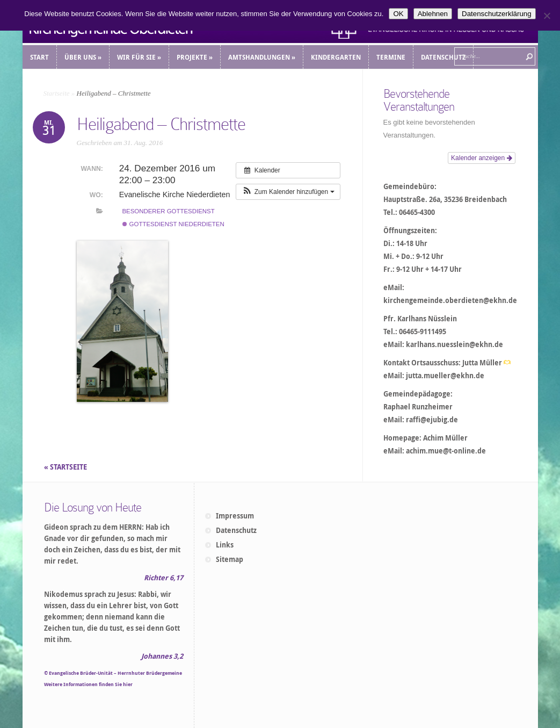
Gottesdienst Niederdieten (173, 224)
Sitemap (230, 559)
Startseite (57, 93)
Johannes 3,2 (162, 656)
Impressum (235, 516)
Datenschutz (236, 530)
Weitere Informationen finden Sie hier (88, 684)
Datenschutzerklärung (497, 14)
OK (398, 14)
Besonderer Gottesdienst (168, 211)
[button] (288, 192)
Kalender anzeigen (481, 158)
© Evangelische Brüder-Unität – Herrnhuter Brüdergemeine (113, 673)
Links (225, 545)
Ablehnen (433, 14)
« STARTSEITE (66, 467)
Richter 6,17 (163, 578)
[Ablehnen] (547, 16)
